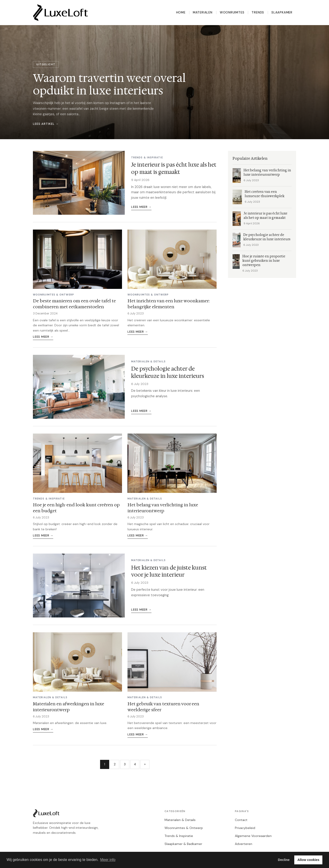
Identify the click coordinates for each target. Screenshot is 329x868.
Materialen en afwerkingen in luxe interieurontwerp (69, 707)
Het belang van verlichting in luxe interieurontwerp (163, 508)
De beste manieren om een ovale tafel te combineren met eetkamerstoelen (74, 304)
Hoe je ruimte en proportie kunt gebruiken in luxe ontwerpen (264, 261)
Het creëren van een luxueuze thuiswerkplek (265, 194)
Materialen (203, 12)
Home (181, 12)
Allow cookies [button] (308, 860)
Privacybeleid (245, 828)
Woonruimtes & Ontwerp (184, 828)
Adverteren (244, 844)
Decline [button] (284, 860)
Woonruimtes (232, 12)
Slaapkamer (282, 12)
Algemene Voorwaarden (253, 836)
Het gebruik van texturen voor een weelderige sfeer (163, 707)
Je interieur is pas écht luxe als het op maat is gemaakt (174, 168)
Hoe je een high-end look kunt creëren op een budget (76, 508)
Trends (258, 12)
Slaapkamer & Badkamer (183, 844)
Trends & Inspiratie (179, 836)
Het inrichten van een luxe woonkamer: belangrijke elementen (169, 304)
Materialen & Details (180, 820)
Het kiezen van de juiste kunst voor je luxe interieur (169, 571)
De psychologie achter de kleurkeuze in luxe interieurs (168, 372)
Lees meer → (141, 207)
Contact (241, 820)
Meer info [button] (108, 860)
